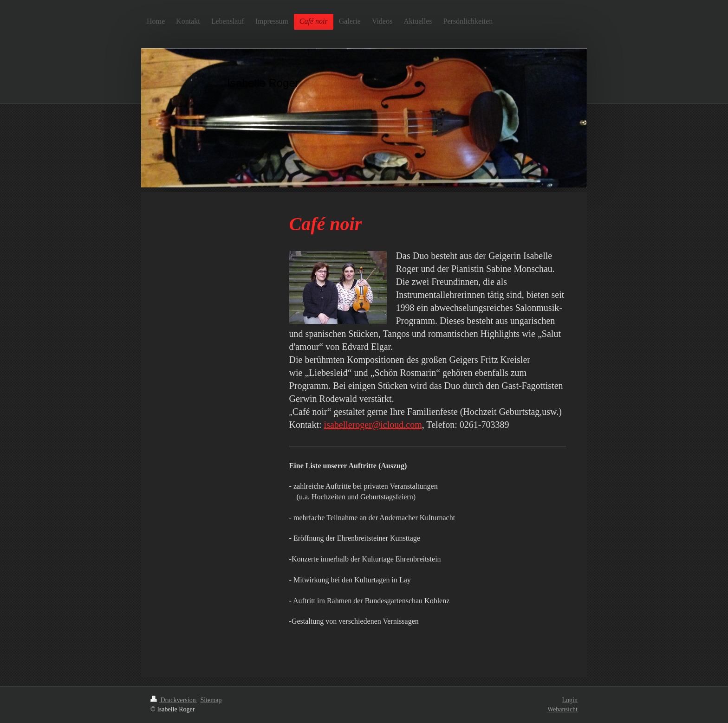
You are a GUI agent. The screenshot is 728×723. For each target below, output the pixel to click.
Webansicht (562, 709)
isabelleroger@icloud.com (373, 425)
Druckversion (174, 700)
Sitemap (211, 700)
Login (570, 700)
